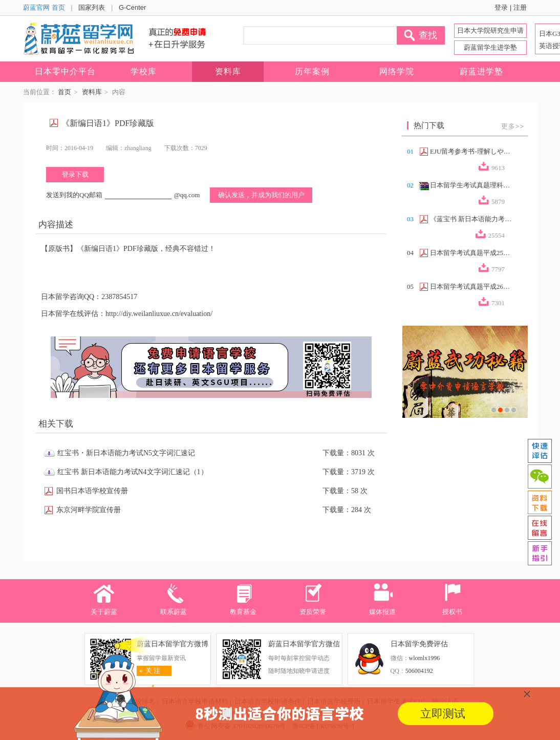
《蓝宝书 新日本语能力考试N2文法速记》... (471, 219)
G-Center (132, 7)
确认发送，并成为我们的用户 (261, 195)
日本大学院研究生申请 (490, 30)
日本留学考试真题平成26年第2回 (471, 287)
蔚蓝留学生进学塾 (490, 47)
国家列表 (92, 7)
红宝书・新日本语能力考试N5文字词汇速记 (126, 453)
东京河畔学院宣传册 (89, 510)
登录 (501, 7)
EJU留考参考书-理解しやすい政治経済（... (471, 151)
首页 (64, 92)
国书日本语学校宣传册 (92, 491)
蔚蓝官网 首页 (44, 7)
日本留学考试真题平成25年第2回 (471, 253)
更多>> (513, 126)
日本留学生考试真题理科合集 (471, 185)
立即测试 (443, 714)
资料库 (92, 92)
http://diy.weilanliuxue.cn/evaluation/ (159, 314)
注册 (520, 7)
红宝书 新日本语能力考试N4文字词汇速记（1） (133, 472)
